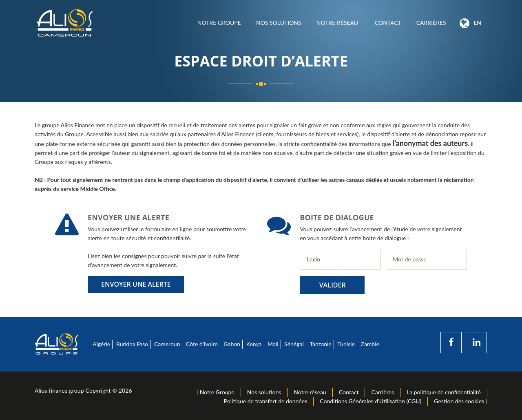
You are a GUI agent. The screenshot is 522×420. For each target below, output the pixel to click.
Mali (273, 344)
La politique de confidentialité (444, 392)
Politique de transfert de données (265, 401)
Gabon (232, 344)
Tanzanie (320, 344)
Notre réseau (338, 23)
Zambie (370, 344)
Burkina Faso (132, 344)
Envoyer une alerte (136, 284)
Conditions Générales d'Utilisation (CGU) (370, 401)
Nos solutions (279, 23)
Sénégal (294, 344)
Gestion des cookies (459, 401)
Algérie (101, 344)
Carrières (431, 23)
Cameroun (167, 344)
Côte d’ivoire (202, 344)
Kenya (254, 344)
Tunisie (346, 344)
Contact (388, 23)
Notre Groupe (219, 23)
